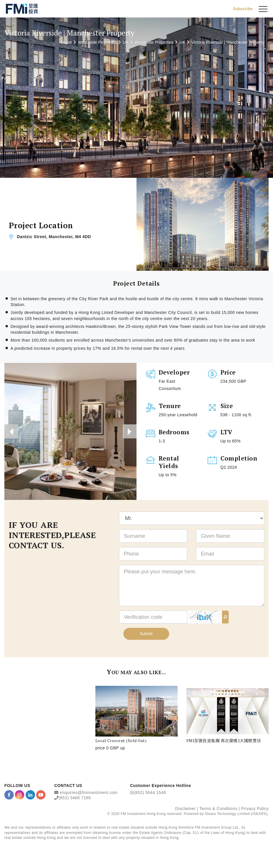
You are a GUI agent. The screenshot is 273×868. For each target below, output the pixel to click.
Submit (146, 635)
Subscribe (243, 8)
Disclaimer (185, 810)
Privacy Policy (255, 810)
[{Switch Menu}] (263, 9)
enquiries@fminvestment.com (89, 794)
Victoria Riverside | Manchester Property (228, 42)
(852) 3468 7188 (75, 799)
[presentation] (11, 432)
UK (126, 42)
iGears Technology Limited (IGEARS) (236, 815)
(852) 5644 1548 (150, 794)
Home (66, 42)
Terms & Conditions (218, 810)
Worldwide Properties (97, 42)
